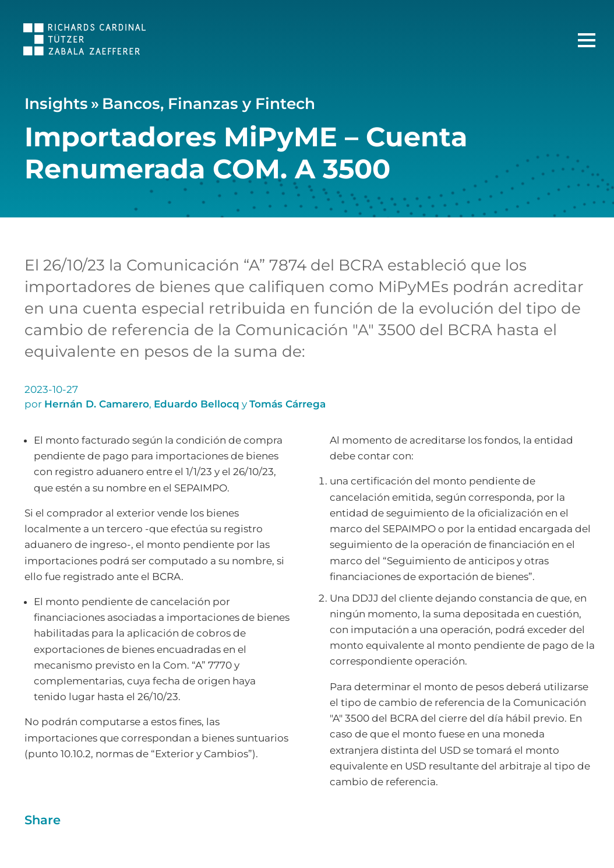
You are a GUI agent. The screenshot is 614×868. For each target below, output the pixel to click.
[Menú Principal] (587, 40)
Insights (56, 103)
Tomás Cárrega (287, 404)
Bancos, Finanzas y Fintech (209, 103)
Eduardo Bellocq (197, 404)
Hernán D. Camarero (97, 404)
